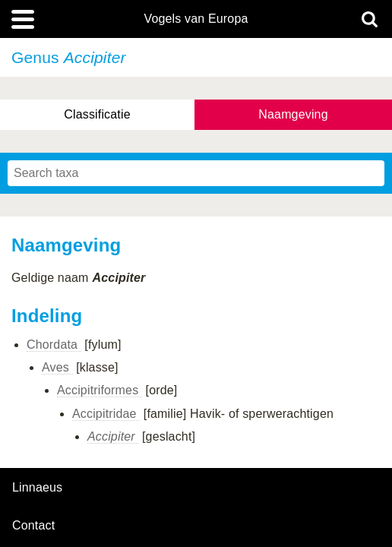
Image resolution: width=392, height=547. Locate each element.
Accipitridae (106, 414)
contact (33, 525)
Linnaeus (37, 488)
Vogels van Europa (196, 19)
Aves (57, 367)
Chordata (54, 345)
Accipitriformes (100, 390)
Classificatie (97, 114)
